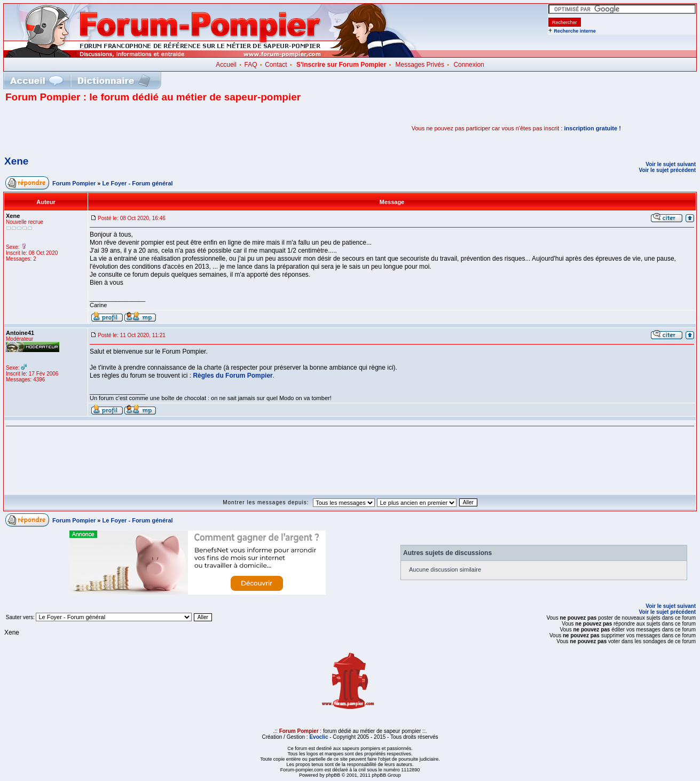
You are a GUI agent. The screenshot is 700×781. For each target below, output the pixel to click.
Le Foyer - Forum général (138, 183)
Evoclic (318, 737)
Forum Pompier (74, 183)
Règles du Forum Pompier (233, 376)
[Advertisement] (130, 128)
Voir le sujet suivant (671, 164)
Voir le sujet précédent (667, 170)
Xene (16, 161)
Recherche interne (575, 31)
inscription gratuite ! (593, 128)
